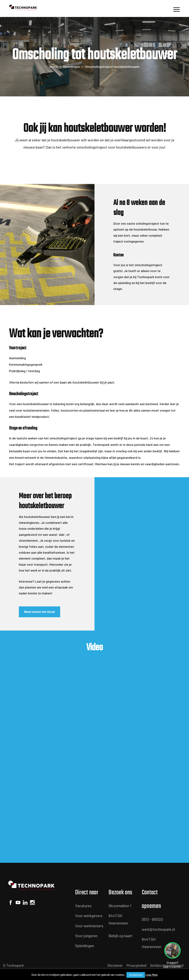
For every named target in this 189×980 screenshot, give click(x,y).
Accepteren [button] (136, 975)
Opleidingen (71, 67)
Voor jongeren (86, 936)
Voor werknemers (89, 926)
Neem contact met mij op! (40, 612)
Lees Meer (152, 975)
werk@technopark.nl (158, 929)
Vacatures (83, 906)
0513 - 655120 (152, 919)
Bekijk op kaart (121, 936)
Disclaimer (115, 965)
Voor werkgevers (89, 916)
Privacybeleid (136, 965)
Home (54, 67)
